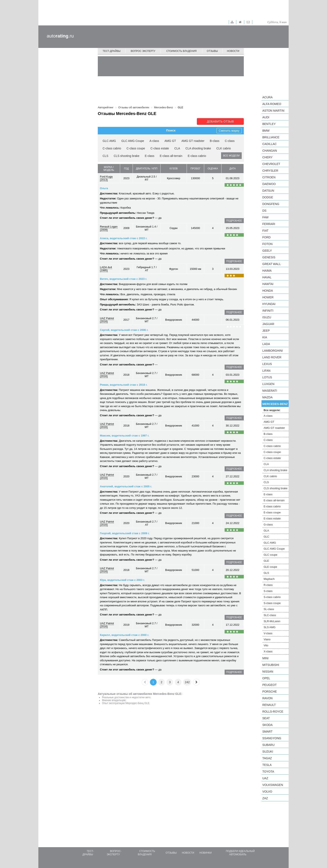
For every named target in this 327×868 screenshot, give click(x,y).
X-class (268, 651)
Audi (266, 117)
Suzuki (268, 752)
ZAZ (265, 798)
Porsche (270, 692)
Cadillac (269, 144)
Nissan (268, 672)
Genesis (269, 257)
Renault (269, 705)
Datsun (268, 191)
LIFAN (266, 371)
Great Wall (272, 264)
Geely (267, 251)
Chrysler (270, 171)
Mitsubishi (271, 665)
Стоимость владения (181, 51)
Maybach (269, 579)
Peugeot (269, 685)
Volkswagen (273, 785)
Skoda (267, 725)
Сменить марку (229, 131)
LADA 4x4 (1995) (106, 269)
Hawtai (268, 284)
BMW (266, 131)
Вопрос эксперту (143, 51)
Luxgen (268, 384)
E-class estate (272, 518)
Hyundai (269, 304)
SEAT (266, 718)
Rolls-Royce (273, 712)
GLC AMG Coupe (133, 141)
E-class (150, 156)
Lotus (267, 377)
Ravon (267, 698)
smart (267, 732)
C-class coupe (136, 148)
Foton (267, 244)
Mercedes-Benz (275, 404)
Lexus (267, 364)
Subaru (268, 745)
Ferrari (269, 224)
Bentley (269, 124)
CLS (105, 156)
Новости (233, 51)
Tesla (267, 765)
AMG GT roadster (193, 141)
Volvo (267, 792)
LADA (266, 344)
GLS (266, 573)
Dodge (268, 197)
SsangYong (272, 738)
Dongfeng (271, 204)
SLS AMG (270, 627)
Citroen (269, 177)
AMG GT (170, 141)
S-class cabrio (272, 597)
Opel (266, 678)
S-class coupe (272, 603)
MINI (265, 658)
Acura (267, 97)
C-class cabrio (112, 148)
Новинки (206, 853)
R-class (268, 585)
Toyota (268, 772)
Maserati (270, 391)
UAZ (265, 778)
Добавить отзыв (220, 121)
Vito (266, 645)
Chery (267, 157)
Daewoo (269, 184)
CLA (177, 148)
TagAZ (267, 758)
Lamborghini (273, 351)
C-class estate (160, 148)
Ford (267, 237)
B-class (215, 141)
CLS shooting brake (126, 156)
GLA (266, 531)
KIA (265, 337)
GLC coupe (270, 555)
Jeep (266, 331)
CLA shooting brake (198, 148)
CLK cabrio (224, 148)
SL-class (269, 609)
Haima (267, 271)
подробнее (234, 221)
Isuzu (267, 317)
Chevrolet (271, 164)
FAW (265, 217)
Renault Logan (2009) (109, 228)
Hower (268, 297)
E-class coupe (272, 512)
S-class (268, 591)
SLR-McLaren (272, 621)
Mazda (267, 397)
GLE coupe (270, 567)
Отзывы (212, 51)
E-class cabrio (197, 156)
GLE (266, 561)
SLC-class (270, 615)
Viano (267, 639)
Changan (270, 151)
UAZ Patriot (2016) (107, 320)
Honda (268, 291)
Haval (267, 277)
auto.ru (60, 36)
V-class (268, 633)
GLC (266, 537)
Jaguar (268, 324)
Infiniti (268, 311)
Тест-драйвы (112, 51)
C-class (230, 141)
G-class (268, 525)
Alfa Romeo (272, 104)
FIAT (265, 231)
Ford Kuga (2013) (106, 178)
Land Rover (272, 357)
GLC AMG (109, 141)
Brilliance (271, 137)
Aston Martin (273, 111)
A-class (154, 141)
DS (264, 211)
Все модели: (272, 410)
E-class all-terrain (171, 156)
